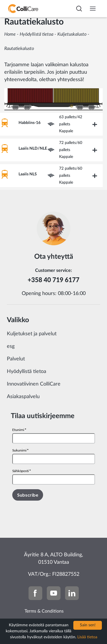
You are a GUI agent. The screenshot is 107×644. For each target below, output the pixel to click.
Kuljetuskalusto (72, 34)
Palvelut (16, 359)
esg (11, 346)
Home (10, 34)
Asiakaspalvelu (23, 397)
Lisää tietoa (87, 637)
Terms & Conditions (44, 611)
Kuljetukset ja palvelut (32, 334)
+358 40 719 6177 (54, 280)
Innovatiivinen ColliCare (34, 384)
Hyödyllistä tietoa (37, 34)
